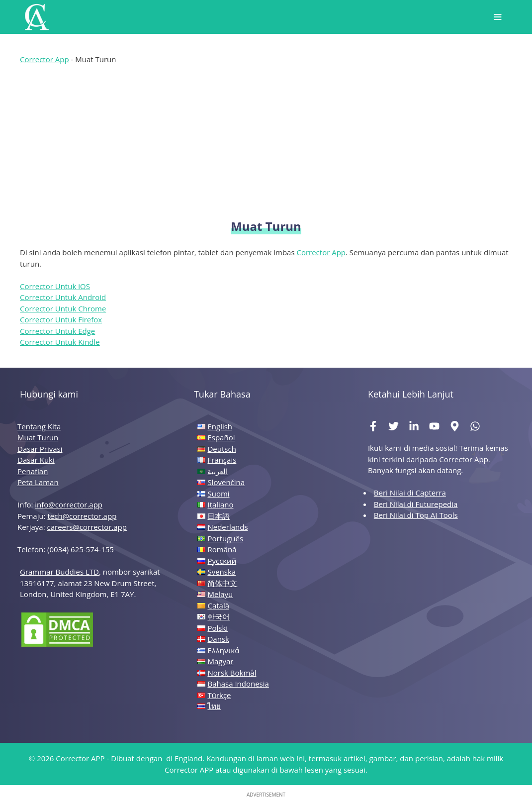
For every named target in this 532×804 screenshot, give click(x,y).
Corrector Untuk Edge (57, 331)
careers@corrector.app (87, 527)
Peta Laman (38, 482)
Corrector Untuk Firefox (61, 319)
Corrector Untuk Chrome (63, 308)
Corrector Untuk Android (63, 297)
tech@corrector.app (82, 516)
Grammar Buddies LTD (59, 572)
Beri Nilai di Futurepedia (416, 504)
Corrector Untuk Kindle (60, 342)
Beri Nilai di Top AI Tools (416, 515)
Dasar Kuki (36, 460)
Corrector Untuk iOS (55, 286)
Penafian (33, 471)
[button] (497, 17)
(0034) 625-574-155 (81, 549)
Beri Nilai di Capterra (410, 493)
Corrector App (44, 59)
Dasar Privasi (40, 449)
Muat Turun (38, 437)
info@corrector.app (69, 504)
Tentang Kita (39, 426)
